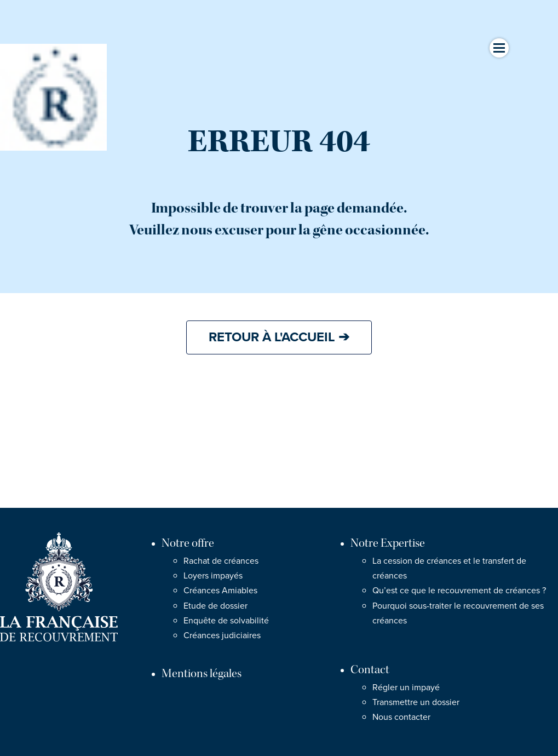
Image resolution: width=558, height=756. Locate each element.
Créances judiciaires (222, 635)
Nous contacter (401, 717)
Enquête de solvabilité (226, 621)
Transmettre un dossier (416, 702)
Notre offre (188, 543)
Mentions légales (202, 674)
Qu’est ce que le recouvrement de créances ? (459, 591)
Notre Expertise (388, 543)
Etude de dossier (215, 606)
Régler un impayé (406, 688)
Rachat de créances (221, 561)
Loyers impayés (213, 576)
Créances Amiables (220, 591)
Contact (370, 670)
